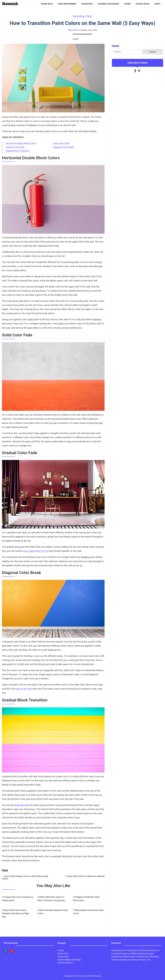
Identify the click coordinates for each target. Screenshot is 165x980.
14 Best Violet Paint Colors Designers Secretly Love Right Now (15, 913)
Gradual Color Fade (15, 147)
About (158, 4)
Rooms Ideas (47, 4)
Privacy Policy (63, 957)
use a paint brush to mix (36, 551)
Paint (89, 16)
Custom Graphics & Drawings (69, 960)
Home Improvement (67, 4)
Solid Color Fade (61, 143)
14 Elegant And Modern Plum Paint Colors (86, 899)
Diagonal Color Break (63, 147)
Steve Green (73, 30)
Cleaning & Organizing (108, 4)
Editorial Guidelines (65, 963)
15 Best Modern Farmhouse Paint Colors (88, 912)
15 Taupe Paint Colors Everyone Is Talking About (17, 899)
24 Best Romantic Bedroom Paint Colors (53, 912)
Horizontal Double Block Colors (21, 143)
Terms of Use (63, 954)
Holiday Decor (143, 4)
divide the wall (21, 805)
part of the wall (24, 689)
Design (127, 4)
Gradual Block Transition (18, 151)
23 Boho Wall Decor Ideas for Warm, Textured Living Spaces (51, 899)
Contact (61, 950)
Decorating (87, 4)
